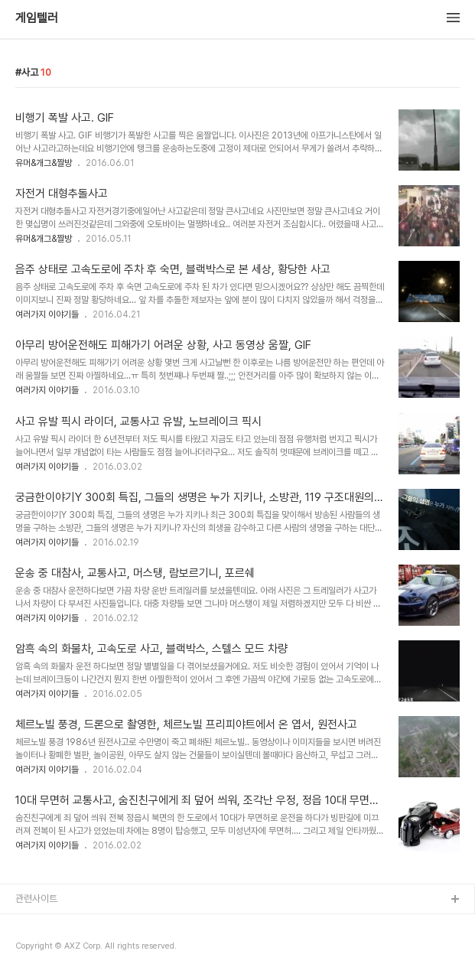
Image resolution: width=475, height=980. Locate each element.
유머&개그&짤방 (44, 163)
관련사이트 (36, 899)
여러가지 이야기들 (47, 314)
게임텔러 (37, 18)
